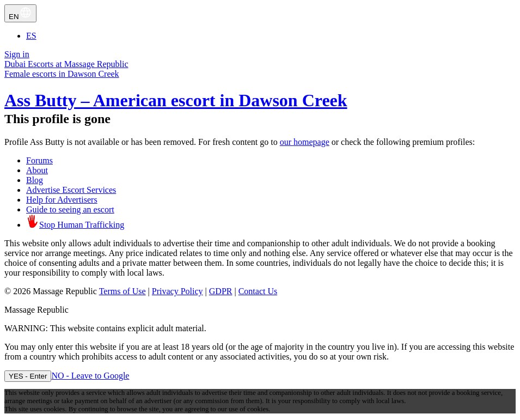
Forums (39, 160)
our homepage (305, 142)
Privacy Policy (178, 291)
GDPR (221, 291)
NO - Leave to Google (90, 376)
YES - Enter (28, 376)
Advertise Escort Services (71, 190)
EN (20, 13)
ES (31, 36)
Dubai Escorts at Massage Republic (66, 64)
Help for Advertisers (62, 200)
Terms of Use (123, 291)
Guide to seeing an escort (70, 209)
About (37, 170)
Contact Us (258, 291)
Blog (35, 180)
